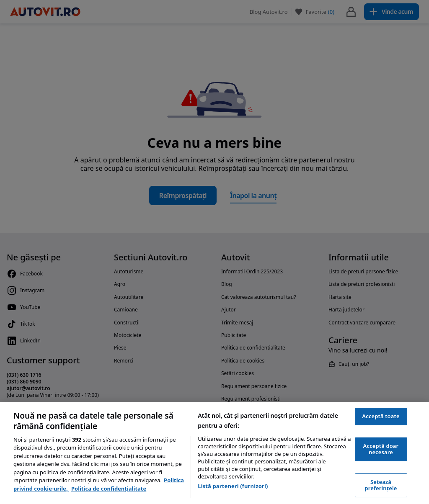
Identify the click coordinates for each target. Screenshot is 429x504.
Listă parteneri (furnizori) (233, 486)
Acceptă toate (381, 416)
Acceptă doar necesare (381, 449)
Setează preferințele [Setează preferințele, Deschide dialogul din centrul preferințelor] (381, 485)
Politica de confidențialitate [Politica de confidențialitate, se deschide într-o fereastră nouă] (109, 489)
